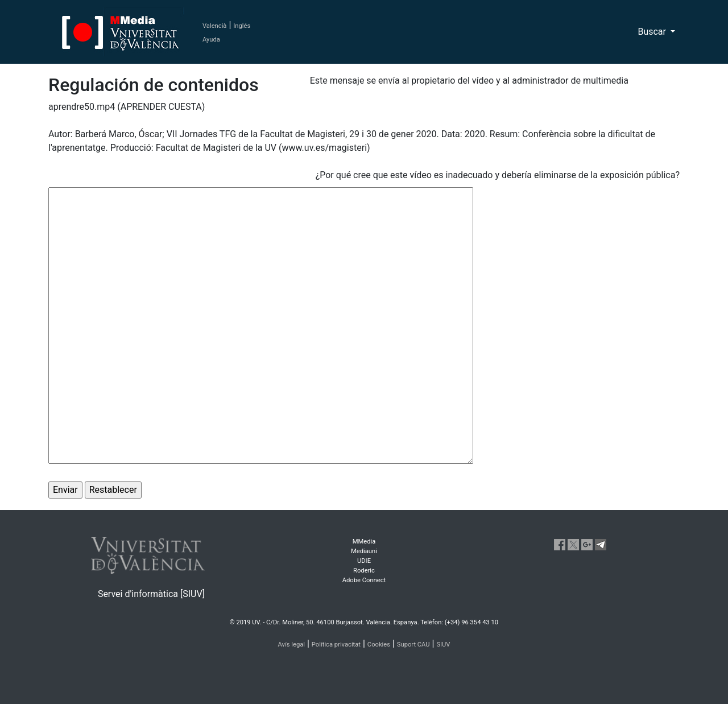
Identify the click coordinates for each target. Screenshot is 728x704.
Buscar (653, 32)
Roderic (364, 571)
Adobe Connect (364, 580)
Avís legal (292, 645)
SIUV (443, 645)
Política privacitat (336, 645)
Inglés (242, 26)
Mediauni (364, 551)
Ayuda (211, 40)
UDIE (364, 561)
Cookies (379, 645)
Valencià (214, 26)
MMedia (364, 542)
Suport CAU (413, 645)
